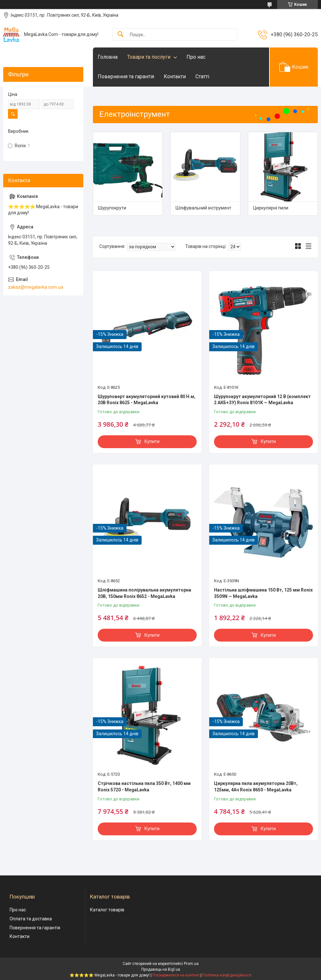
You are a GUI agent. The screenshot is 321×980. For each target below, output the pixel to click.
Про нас (196, 57)
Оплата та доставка (31, 919)
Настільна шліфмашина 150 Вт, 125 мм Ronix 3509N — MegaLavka (263, 593)
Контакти (175, 77)
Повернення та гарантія (126, 77)
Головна (108, 57)
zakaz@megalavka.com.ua (36, 287)
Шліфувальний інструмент (203, 208)
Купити (152, 441)
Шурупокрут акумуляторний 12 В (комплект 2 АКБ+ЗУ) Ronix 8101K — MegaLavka (262, 400)
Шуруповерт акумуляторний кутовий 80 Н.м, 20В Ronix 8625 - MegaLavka (147, 400)
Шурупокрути (112, 208)
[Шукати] (120, 34)
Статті (202, 77)
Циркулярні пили (271, 208)
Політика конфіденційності (227, 975)
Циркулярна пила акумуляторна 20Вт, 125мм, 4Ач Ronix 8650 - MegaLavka (256, 787)
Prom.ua (191, 964)
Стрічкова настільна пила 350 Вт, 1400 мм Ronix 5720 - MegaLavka (144, 787)
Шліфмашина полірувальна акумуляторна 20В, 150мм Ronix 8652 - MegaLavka (144, 593)
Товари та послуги (149, 57)
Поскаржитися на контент (176, 975)
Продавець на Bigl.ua (161, 969)
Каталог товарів (107, 910)
